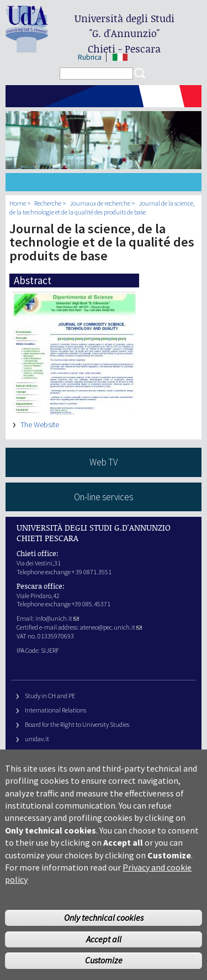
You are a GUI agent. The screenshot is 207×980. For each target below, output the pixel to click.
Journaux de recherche (100, 203)
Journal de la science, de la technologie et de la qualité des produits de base (102, 208)
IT (120, 57)
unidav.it (37, 739)
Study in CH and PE (50, 696)
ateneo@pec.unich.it (111, 627)
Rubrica (90, 57)
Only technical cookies (104, 938)
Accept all (104, 959)
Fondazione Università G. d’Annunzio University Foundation (105, 753)
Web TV (104, 462)
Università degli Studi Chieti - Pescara (124, 33)
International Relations (55, 710)
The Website (40, 425)
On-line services (104, 497)
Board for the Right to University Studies (77, 724)
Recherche (48, 203)
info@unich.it (57, 618)
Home (18, 203)
